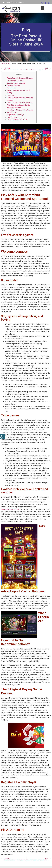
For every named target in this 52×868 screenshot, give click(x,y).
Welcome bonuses (13, 85)
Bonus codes (11, 88)
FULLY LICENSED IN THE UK (17, 120)
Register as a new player (16, 115)
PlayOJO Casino (13, 117)
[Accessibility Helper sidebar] (2, 436)
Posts (8, 64)
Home (3, 64)
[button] (43, 8)
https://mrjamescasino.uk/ (10, 509)
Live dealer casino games (16, 83)
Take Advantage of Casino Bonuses (19, 103)
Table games (11, 95)
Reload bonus (12, 112)
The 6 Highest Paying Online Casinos (20, 110)
